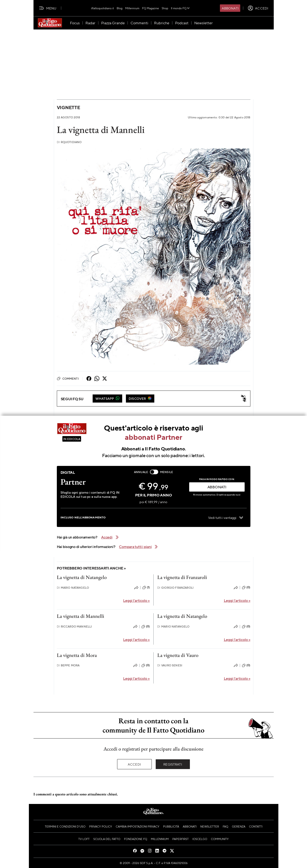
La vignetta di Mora (77, 655)
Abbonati (230, 8)
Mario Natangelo (73, 588)
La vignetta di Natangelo (82, 577)
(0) (246, 588)
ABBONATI (217, 487)
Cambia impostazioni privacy (138, 826)
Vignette (68, 107)
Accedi (134, 764)
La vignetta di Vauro (178, 655)
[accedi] (258, 8)
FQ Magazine (150, 8)
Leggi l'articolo (136, 600)
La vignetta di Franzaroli (182, 577)
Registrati (173, 764)
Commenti (68, 379)
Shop (165, 8)
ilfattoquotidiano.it (102, 8)
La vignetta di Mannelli (81, 616)
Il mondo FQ (181, 8)
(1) (146, 588)
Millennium (132, 8)
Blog (120, 8)
